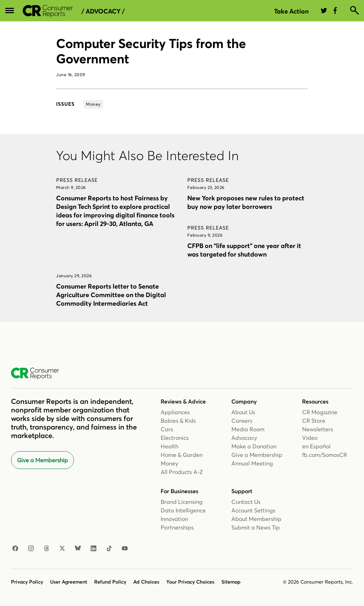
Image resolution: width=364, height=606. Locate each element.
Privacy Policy (27, 582)
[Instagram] (31, 549)
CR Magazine (320, 412)
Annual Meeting (252, 463)
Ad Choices (146, 582)
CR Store (314, 421)
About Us (243, 412)
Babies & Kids (178, 421)
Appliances (175, 412)
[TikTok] (109, 549)
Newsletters (318, 429)
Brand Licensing (182, 502)
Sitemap (231, 582)
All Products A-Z (182, 472)
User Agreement (69, 582)
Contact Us (246, 502)
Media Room (248, 429)
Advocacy (244, 438)
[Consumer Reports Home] (39, 374)
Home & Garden (182, 455)
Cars (167, 429)
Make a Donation (254, 446)
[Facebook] (15, 549)
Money (169, 463)
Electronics (175, 438)
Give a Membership (42, 460)
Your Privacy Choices (190, 582)
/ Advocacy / (103, 11)
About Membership (256, 519)
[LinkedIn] (93, 549)
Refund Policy (110, 582)
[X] (62, 549)
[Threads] (47, 549)
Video (310, 438)
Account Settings (253, 510)
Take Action (291, 11)
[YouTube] (125, 549)
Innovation (174, 519)
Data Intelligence (183, 510)
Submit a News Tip (256, 527)
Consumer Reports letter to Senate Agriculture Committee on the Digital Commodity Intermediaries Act (111, 295)
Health (170, 446)
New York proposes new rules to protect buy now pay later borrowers (246, 202)
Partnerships (177, 527)
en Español (316, 446)
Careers (242, 421)
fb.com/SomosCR (325, 455)
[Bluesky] (78, 549)
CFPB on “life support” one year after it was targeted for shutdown (244, 250)
